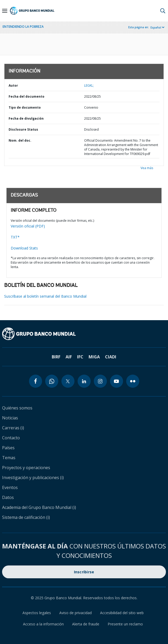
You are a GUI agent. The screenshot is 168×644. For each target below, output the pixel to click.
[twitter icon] (68, 381)
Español (156, 27)
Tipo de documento (25, 107)
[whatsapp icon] (52, 381)
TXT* (15, 237)
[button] (163, 11)
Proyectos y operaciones (26, 468)
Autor (13, 85)
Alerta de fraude (86, 624)
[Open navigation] (5, 11)
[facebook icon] (36, 381)
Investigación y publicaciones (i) (33, 478)
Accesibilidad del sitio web (122, 613)
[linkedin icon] (84, 381)
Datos (8, 497)
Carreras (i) (13, 428)
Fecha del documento (27, 96)
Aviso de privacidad (76, 613)
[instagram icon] (100, 381)
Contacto (11, 438)
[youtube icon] (117, 381)
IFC (80, 357)
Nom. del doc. (20, 140)
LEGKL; (89, 85)
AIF (69, 357)
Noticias (10, 418)
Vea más (147, 168)
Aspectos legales (37, 613)
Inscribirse (84, 572)
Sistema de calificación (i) (26, 517)
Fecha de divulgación (26, 118)
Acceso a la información (43, 624)
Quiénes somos (17, 408)
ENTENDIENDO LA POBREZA (23, 27)
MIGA (94, 357)
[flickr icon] (133, 381)
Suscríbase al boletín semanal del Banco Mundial (45, 296)
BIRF (56, 357)
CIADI (111, 357)
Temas (9, 458)
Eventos (10, 487)
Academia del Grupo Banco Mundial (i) (39, 507)
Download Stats (24, 248)
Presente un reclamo (125, 624)
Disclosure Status (23, 129)
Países (8, 448)
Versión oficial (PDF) (28, 226)
